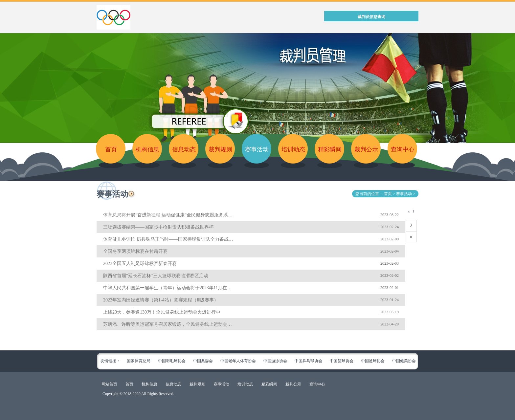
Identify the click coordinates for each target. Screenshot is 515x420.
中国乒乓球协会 (308, 361)
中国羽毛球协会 (172, 361)
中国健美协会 (404, 361)
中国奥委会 (203, 361)
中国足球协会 (373, 361)
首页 (111, 149)
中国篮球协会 (342, 361)
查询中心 (403, 149)
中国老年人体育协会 (238, 361)
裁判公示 (366, 149)
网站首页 (109, 384)
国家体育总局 (139, 361)
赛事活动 (257, 149)
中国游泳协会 (275, 361)
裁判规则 (220, 149)
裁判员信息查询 (371, 17)
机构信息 (147, 149)
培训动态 (293, 149)
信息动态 (184, 149)
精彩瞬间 (330, 149)
